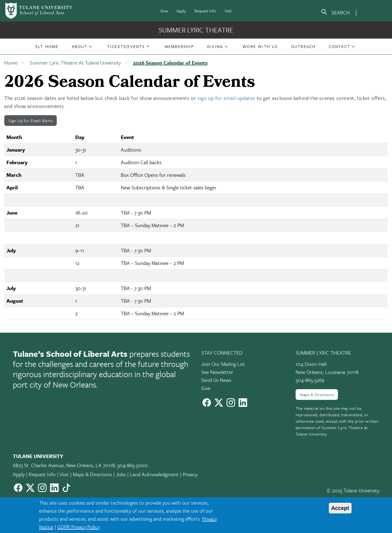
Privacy (190, 474)
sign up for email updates (226, 98)
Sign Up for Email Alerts (31, 121)
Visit (228, 11)
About (80, 46)
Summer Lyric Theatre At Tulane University (75, 63)
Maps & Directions (317, 395)
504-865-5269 (310, 380)
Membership (179, 46)
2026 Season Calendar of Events (170, 63)
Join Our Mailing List (223, 364)
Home (11, 63)
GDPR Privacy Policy (78, 527)
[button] (47, 46)
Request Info (205, 11)
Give (164, 11)
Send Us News (216, 380)
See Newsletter (217, 372)
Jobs (121, 474)
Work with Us (260, 46)
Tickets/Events (126, 46)
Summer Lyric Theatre (196, 30)
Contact (340, 46)
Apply (181, 11)
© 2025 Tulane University (353, 490)
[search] (335, 13)
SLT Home (47, 46)
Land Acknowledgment (154, 474)
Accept (340, 508)
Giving (215, 46)
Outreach (303, 46)
